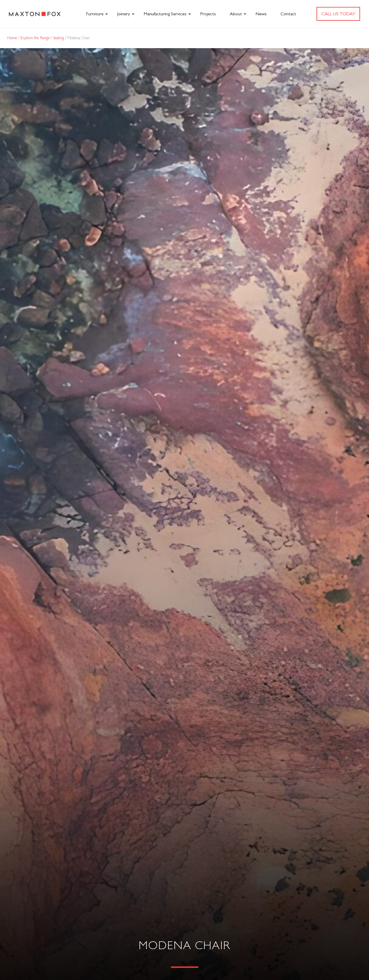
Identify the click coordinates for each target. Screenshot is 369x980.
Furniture (95, 14)
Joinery (124, 14)
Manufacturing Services (165, 14)
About (236, 14)
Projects (208, 14)
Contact (288, 14)
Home (13, 38)
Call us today (338, 14)
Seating (59, 38)
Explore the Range (36, 38)
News (261, 14)
